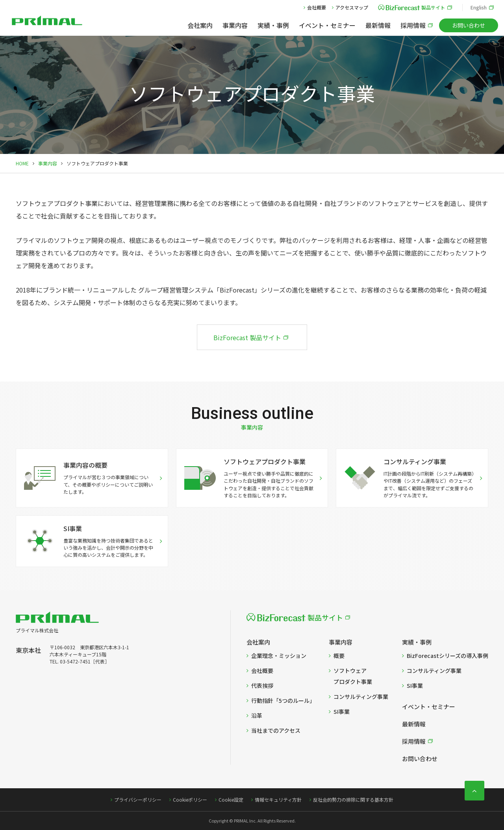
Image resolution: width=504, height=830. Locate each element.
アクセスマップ (352, 7)
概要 (339, 656)
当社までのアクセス (276, 730)
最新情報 (378, 25)
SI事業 (342, 711)
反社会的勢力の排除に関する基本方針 (353, 799)
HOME (22, 163)
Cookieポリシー (190, 799)
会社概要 (317, 7)
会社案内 (200, 25)
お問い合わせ (469, 25)
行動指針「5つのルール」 (283, 700)
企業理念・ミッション (279, 656)
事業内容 (235, 25)
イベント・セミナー (327, 25)
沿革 (257, 715)
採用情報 (413, 25)
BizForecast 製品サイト (247, 337)
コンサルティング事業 (361, 697)
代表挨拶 (262, 685)
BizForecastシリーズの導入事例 (447, 656)
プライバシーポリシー (138, 799)
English (479, 7)
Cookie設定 (231, 799)
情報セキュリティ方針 (278, 799)
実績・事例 (273, 25)
